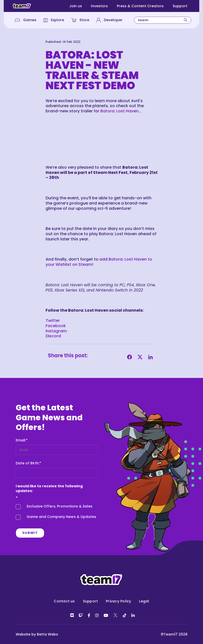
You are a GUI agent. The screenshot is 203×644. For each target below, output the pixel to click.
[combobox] (163, 20)
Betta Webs (47, 634)
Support (180, 6)
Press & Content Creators (140, 6)
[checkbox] (57, 513)
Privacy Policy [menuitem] (118, 601)
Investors (99, 6)
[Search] (186, 20)
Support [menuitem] (91, 601)
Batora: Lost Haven (119, 111)
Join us (76, 6)
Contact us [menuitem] (64, 601)
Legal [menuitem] (144, 601)
